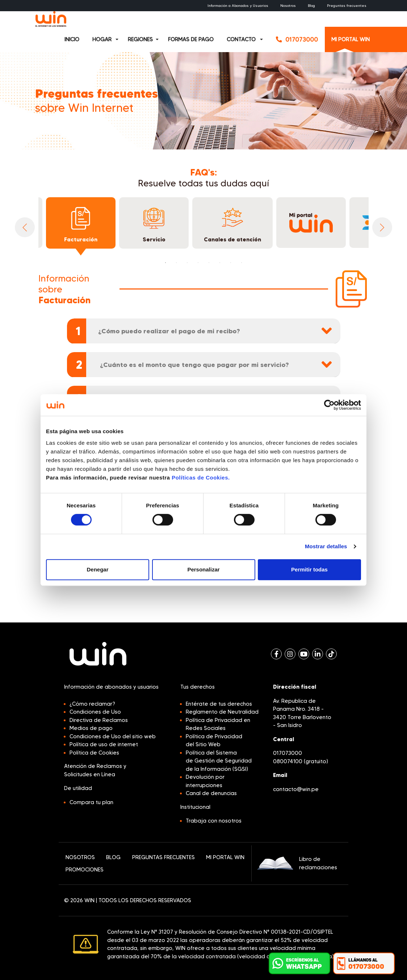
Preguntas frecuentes (347, 6)
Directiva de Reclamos (99, 720)
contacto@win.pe (296, 789)
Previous (25, 227)
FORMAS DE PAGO (191, 39)
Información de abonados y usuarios (111, 687)
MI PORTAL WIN (351, 39)
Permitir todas (309, 569)
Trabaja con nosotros (214, 821)
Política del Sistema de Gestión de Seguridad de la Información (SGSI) (219, 761)
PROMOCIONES (85, 870)
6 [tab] (220, 263)
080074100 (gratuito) (301, 761)
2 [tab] (176, 263)
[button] (120, 39)
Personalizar (203, 569)
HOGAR (102, 39)
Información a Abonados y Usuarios (238, 6)
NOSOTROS (80, 857)
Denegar (97, 569)
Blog (311, 6)
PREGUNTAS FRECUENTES (163, 857)
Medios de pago (91, 728)
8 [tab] (242, 263)
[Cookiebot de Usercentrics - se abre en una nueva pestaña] (329, 405)
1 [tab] (165, 263)
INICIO (72, 39)
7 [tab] (231, 263)
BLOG (113, 857)
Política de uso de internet (104, 744)
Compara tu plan (91, 802)
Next (382, 227)
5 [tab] (209, 263)
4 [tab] (198, 263)
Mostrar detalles (326, 546)
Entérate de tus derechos (219, 704)
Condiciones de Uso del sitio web (113, 736)
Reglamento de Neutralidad (222, 712)
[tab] (204, 331)
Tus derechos (198, 687)
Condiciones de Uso (95, 712)
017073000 (288, 753)
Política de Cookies (94, 753)
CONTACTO (241, 39)
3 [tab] (187, 263)
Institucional (195, 807)
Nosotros (288, 6)
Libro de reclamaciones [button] (297, 863)
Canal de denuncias (211, 793)
